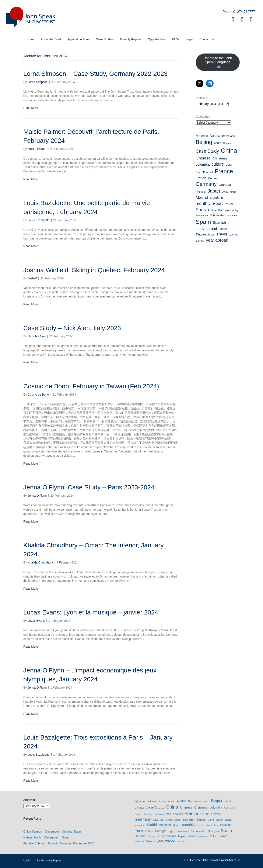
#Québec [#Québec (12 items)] (202, 136)
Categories (203, 117)
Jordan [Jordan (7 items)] (233, 192)
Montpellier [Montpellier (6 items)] (212, 825)
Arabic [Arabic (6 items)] (172, 801)
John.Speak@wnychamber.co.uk (221, 860)
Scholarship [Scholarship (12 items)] (218, 215)
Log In (27, 861)
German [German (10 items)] (213, 178)
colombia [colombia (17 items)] (203, 164)
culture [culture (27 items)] (218, 164)
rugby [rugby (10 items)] (235, 210)
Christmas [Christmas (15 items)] (220, 158)
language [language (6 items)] (140, 825)
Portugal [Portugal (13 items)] (224, 210)
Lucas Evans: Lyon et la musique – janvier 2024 (91, 612)
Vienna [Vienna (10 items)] (200, 241)
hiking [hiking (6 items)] (169, 820)
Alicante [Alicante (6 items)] (152, 801)
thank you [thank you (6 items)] (203, 836)
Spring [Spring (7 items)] (152, 836)
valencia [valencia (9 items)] (234, 235)
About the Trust (51, 39)
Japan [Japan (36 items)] (214, 191)
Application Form (78, 39)
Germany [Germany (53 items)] (206, 184)
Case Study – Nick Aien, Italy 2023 (72, 328)
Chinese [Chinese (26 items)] (203, 158)
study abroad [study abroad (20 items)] (206, 229)
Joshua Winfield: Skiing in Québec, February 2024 (94, 270)
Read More (31, 108)
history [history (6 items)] (178, 820)
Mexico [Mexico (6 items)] (176, 825)
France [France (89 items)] (224, 171)
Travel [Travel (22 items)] (222, 234)
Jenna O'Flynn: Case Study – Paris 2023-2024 (89, 487)
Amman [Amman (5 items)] (162, 801)
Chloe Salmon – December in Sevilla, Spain (52, 831)
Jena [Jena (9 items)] (225, 192)
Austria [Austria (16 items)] (215, 136)
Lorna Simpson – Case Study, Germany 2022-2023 (95, 74)
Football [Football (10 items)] (208, 172)
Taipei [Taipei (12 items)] (223, 229)
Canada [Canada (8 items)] (227, 143)
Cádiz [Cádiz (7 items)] (229, 165)
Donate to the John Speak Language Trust (218, 62)
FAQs (176, 39)
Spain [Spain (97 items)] (203, 222)
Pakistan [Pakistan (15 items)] (231, 204)
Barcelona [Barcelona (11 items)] (229, 136)
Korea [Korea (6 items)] (228, 820)
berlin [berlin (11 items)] (218, 143)
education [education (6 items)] (148, 814)
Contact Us (207, 39)
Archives (201, 98)
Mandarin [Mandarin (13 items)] (216, 198)
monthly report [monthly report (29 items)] (209, 203)
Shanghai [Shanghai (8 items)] (232, 216)
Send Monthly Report (49, 861)
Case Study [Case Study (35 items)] (207, 151)
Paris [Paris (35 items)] (201, 210)
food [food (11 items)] (199, 172)
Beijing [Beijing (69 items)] (204, 142)
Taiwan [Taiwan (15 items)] (201, 234)
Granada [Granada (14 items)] (225, 185)
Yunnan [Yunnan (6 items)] (181, 841)
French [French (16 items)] (201, 178)
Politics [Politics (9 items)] (212, 210)
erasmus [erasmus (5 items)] (159, 814)
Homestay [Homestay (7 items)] (201, 192)
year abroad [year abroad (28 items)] (217, 240)
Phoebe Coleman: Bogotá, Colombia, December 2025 (59, 843)
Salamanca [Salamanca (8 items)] (202, 216)
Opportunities (157, 39)
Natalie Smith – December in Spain (46, 837)
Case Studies (105, 39)
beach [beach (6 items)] (206, 801)
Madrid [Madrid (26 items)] (202, 197)
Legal (189, 39)
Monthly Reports (131, 39)
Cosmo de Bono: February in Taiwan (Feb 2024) (91, 386)
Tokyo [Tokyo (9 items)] (211, 235)
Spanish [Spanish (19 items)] (219, 223)
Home (30, 39)
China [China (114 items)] (229, 150)
